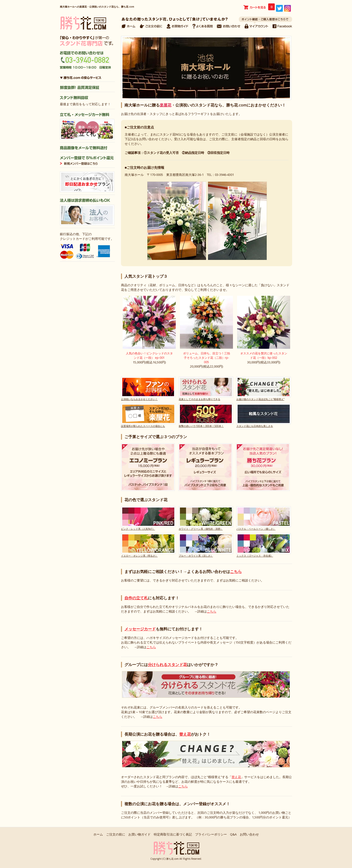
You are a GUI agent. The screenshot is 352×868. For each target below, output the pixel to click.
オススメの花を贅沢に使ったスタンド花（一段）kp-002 (264, 355)
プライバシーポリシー (211, 834)
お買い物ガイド (139, 834)
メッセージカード (140, 629)
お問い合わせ (249, 834)
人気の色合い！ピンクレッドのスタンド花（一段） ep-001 (149, 355)
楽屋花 (165, 105)
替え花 (185, 734)
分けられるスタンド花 (167, 665)
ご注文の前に (116, 834)
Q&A (233, 834)
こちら (236, 572)
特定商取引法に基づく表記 (173, 834)
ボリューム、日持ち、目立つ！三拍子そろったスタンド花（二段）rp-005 (207, 358)
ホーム (98, 834)
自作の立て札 (136, 598)
